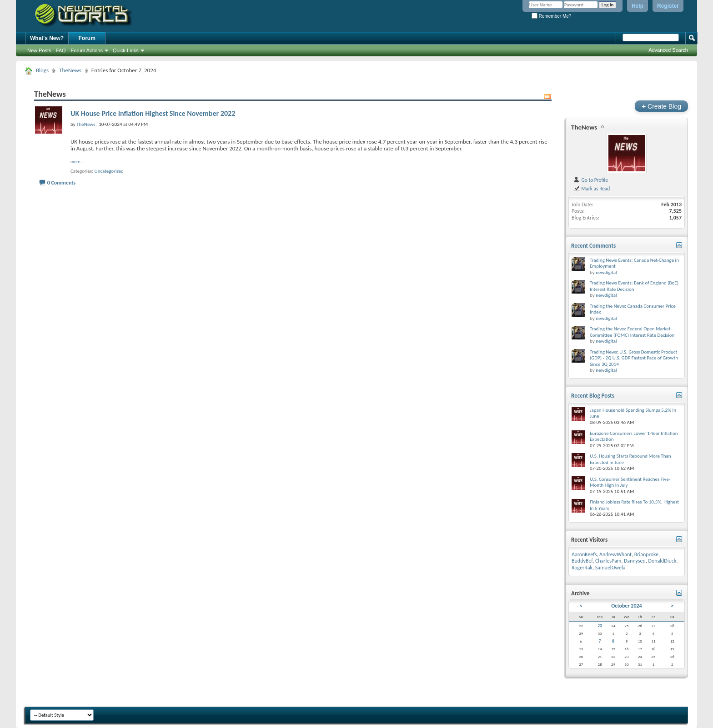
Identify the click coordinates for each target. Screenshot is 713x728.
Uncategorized (109, 171)
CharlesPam (608, 561)
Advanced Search (668, 50)
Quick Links (126, 50)
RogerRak (582, 568)
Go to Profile (590, 180)
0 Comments (61, 183)
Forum (87, 38)
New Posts (39, 50)
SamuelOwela (610, 568)
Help (638, 6)
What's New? (47, 38)
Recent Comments (593, 246)
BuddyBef (582, 561)
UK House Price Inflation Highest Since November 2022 (153, 113)
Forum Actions (87, 50)
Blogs (42, 70)
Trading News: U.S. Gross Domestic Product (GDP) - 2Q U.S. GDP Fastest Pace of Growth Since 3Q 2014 (634, 358)
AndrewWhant (615, 554)
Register (668, 6)
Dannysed (635, 561)
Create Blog (661, 106)
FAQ (61, 50)
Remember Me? (551, 16)
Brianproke (646, 554)
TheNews (70, 70)
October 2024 (626, 606)
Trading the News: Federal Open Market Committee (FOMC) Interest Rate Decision (632, 332)
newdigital (606, 272)
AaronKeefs (584, 554)
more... (77, 162)
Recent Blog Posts (593, 396)
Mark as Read (591, 189)
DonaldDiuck (663, 561)
